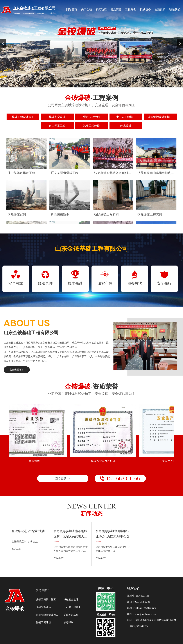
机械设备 (145, 9)
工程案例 (131, 9)
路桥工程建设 (44, 622)
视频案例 (160, 9)
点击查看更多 (17, 370)
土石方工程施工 (72, 607)
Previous (3, 43)
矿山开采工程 (71, 615)
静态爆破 (69, 622)
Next (180, 43)
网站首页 (72, 9)
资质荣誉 (116, 9)
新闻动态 (101, 9)
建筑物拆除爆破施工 (47, 615)
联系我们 (175, 9)
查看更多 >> (63, 478)
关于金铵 (86, 9)
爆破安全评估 (44, 607)
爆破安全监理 (71, 600)
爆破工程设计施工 (46, 600)
